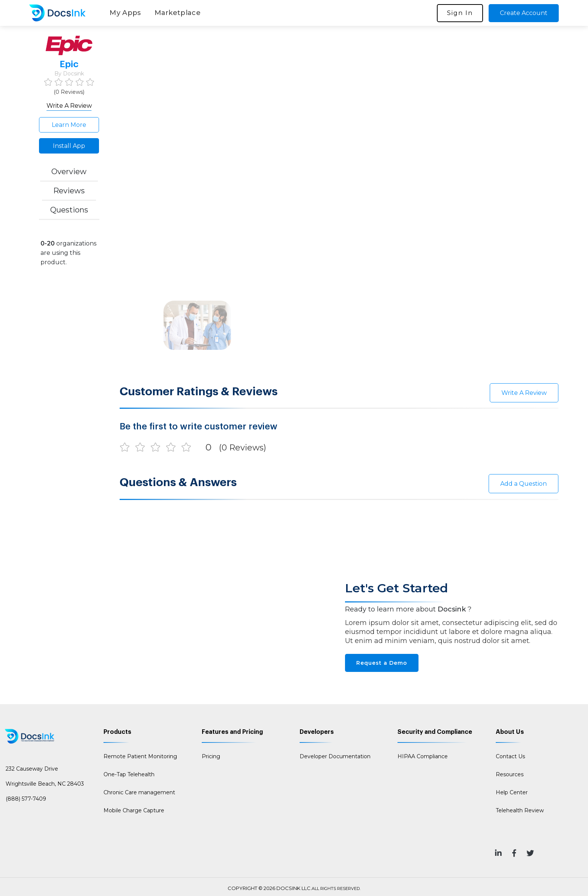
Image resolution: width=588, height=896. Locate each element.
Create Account (524, 13)
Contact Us (510, 756)
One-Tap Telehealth (129, 774)
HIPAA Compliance (423, 756)
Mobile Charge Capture (134, 810)
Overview (69, 172)
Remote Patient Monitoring (140, 756)
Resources (510, 774)
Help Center (512, 792)
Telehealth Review (520, 810)
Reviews (69, 191)
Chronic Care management (139, 792)
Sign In (460, 13)
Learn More (69, 125)
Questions (69, 210)
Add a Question (523, 484)
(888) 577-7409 (26, 799)
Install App (69, 146)
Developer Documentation (335, 756)
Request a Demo (382, 663)
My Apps (125, 13)
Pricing (211, 756)
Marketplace (178, 13)
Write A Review (69, 106)
